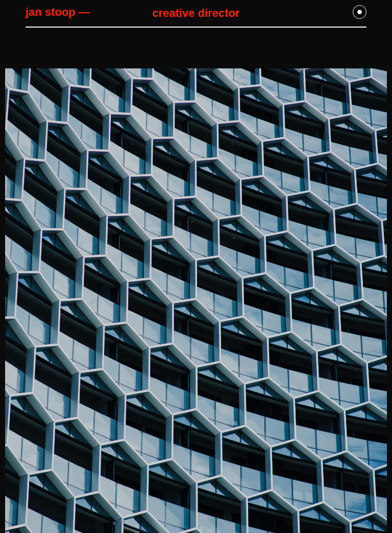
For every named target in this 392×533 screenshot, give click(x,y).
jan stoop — (58, 12)
